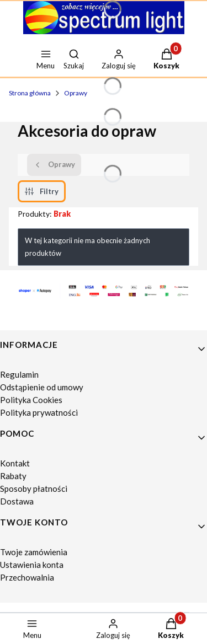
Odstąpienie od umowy (42, 387)
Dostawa (17, 501)
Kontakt (15, 463)
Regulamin (19, 374)
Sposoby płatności (34, 489)
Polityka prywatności (39, 412)
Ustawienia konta (32, 565)
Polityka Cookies (31, 400)
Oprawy (76, 93)
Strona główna (30, 93)
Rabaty (13, 476)
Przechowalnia (27, 577)
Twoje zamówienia (34, 552)
